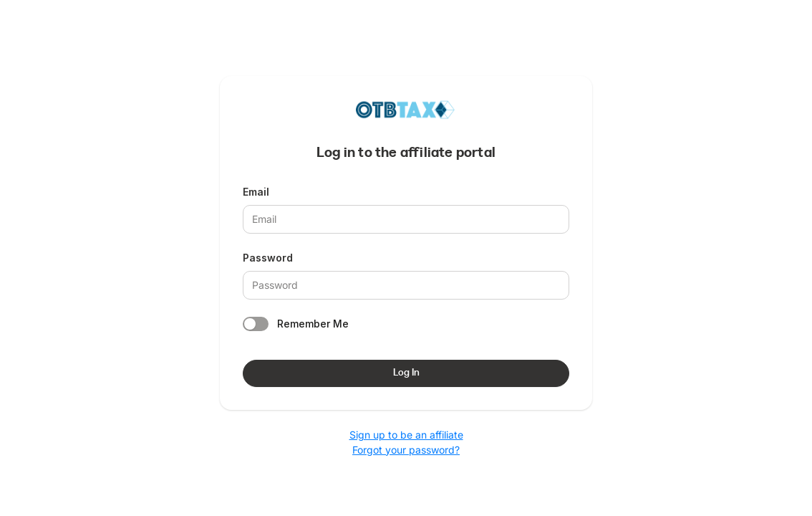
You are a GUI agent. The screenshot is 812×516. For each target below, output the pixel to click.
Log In (406, 373)
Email (256, 192)
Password (268, 258)
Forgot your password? (406, 450)
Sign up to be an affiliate (406, 435)
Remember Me (313, 324)
